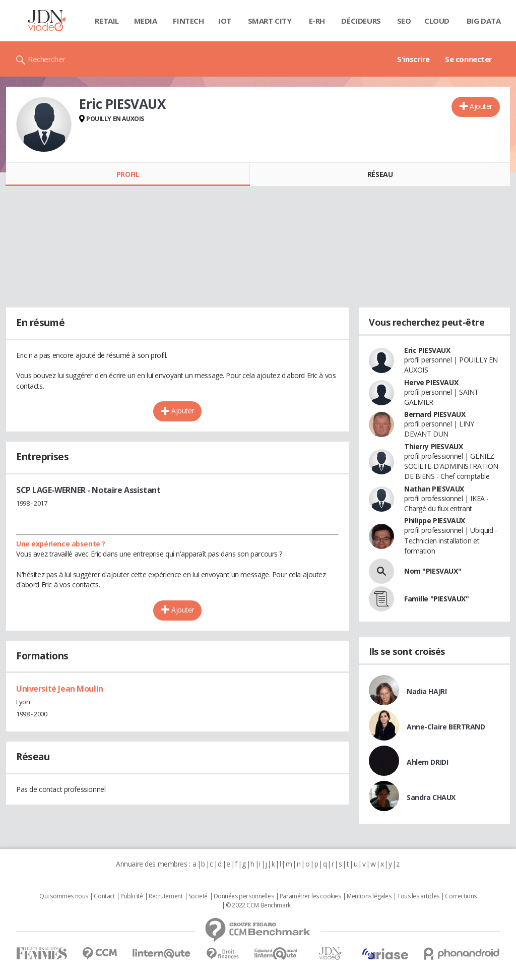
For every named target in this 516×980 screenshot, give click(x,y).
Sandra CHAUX (431, 797)
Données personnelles (244, 896)
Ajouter (481, 106)
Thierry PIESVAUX (433, 446)
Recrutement (166, 896)
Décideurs (361, 21)
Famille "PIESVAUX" (436, 599)
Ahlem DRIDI (427, 762)
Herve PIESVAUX (431, 382)
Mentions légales (369, 896)
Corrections (461, 896)
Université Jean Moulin (60, 689)
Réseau (380, 174)
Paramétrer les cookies (310, 896)
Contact (104, 896)
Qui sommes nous (64, 896)
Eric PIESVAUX (427, 350)
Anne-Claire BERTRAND (446, 727)
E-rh (317, 21)
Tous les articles (418, 896)
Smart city (270, 21)
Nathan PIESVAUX (434, 489)
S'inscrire (413, 59)
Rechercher (47, 59)
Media (146, 21)
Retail (107, 21)
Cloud (437, 21)
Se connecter (469, 59)
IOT (225, 21)
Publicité (132, 896)
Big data (484, 21)
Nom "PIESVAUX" (433, 571)
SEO (404, 21)
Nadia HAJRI (427, 691)
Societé (198, 896)
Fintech (188, 21)
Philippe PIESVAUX (435, 520)
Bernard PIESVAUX (435, 414)
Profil (128, 174)
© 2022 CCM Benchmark (258, 905)
